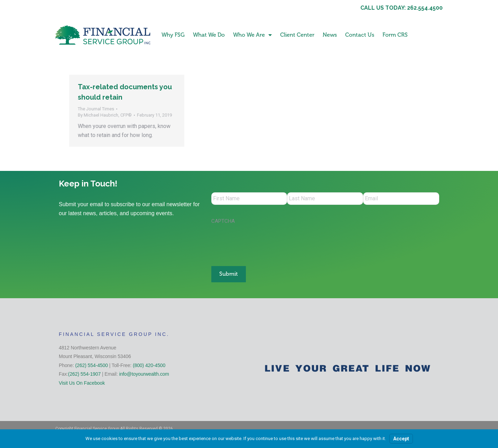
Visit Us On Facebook (82, 382)
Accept (401, 439)
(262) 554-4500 (92, 364)
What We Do (209, 35)
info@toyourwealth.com (144, 373)
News (330, 35)
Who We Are (252, 35)
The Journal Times (96, 109)
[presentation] (264, 243)
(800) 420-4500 (149, 364)
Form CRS (395, 35)
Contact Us (360, 35)
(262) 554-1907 (84, 373)
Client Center (297, 35)
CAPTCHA (223, 222)
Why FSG (173, 35)
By (105, 115)
